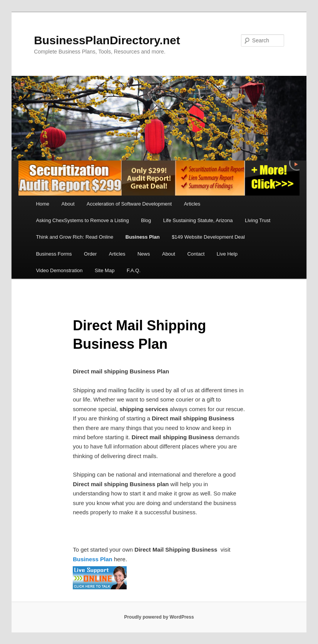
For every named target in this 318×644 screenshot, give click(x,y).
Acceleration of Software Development (129, 204)
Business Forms (54, 254)
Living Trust (258, 220)
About (68, 204)
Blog (146, 220)
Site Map (105, 270)
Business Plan (143, 237)
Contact (196, 254)
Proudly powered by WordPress (159, 617)
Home (43, 204)
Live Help (227, 254)
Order (90, 254)
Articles (192, 204)
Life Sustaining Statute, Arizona (198, 220)
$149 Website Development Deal (208, 237)
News (144, 254)
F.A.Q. (134, 270)
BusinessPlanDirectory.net (107, 40)
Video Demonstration (59, 270)
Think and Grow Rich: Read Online (74, 237)
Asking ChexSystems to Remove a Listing (82, 220)
